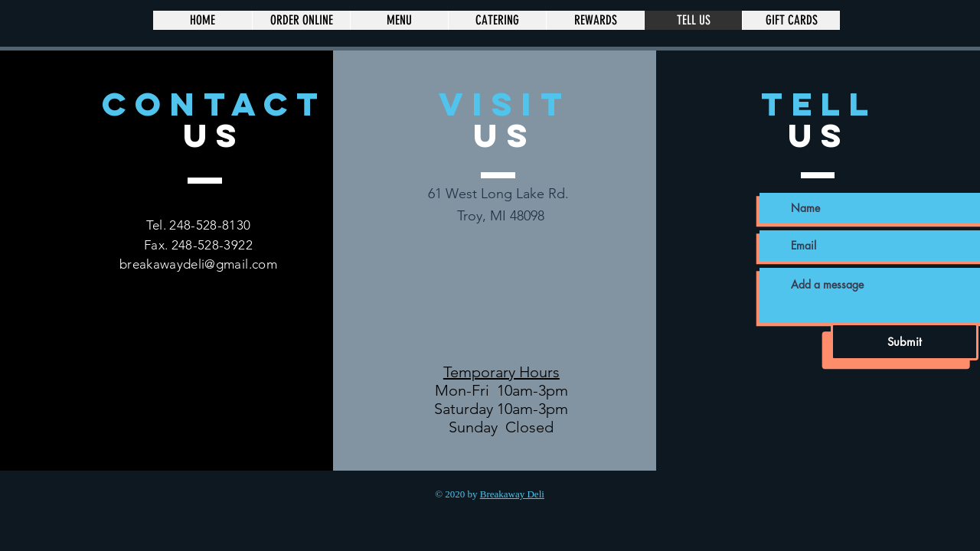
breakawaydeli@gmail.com (198, 264)
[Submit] (905, 342)
